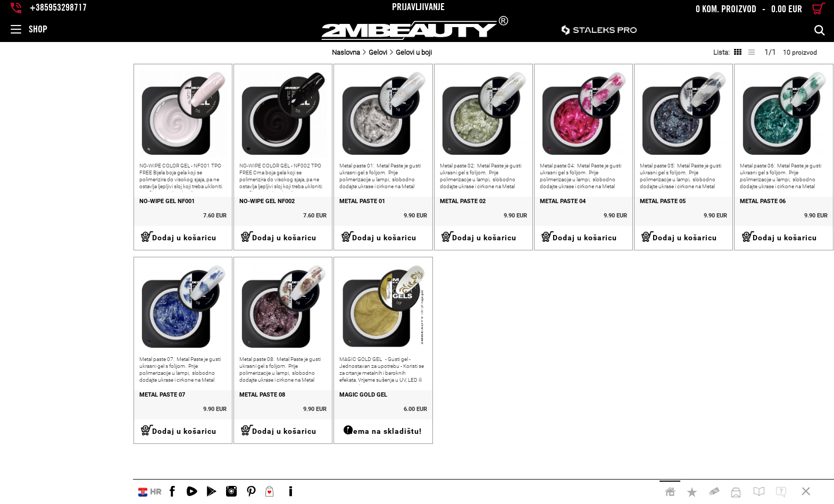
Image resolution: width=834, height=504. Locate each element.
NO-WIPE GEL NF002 (153, 221)
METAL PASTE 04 (506, 221)
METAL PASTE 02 (387, 221)
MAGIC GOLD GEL (269, 433)
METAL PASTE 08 (148, 433)
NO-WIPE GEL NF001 (34, 221)
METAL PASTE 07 (29, 433)
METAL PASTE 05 (625, 221)
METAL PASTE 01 (268, 221)
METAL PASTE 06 (744, 221)
